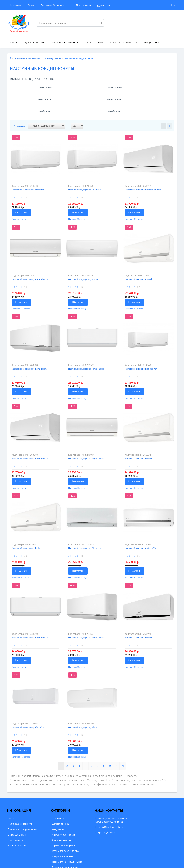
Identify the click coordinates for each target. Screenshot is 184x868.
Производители (16, 816)
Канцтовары (58, 806)
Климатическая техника (64, 811)
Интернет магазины (18, 822)
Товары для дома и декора (65, 827)
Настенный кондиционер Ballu (139, 255)
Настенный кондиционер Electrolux (85, 524)
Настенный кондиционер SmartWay (28, 166)
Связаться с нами (17, 811)
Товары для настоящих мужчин (67, 838)
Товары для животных (63, 833)
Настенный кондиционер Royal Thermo (143, 166)
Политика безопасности (38, 5)
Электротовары (95, 42)
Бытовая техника (120, 42)
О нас (13, 5)
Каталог (15, 42)
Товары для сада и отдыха (65, 843)
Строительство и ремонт (64, 822)
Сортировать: (20, 102)
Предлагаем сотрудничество (76, 5)
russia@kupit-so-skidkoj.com (111, 803)
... (165, 42)
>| (123, 742)
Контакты (107, 5)
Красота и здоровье (148, 42)
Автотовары (58, 795)
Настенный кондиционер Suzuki (83, 255)
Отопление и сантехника (65, 42)
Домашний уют (35, 42)
